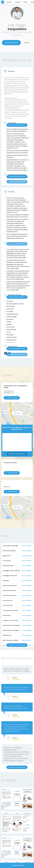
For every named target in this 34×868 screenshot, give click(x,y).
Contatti (27, 43)
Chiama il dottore (12, 398)
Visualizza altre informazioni (17, 125)
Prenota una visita (11, 43)
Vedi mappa (17, 413)
